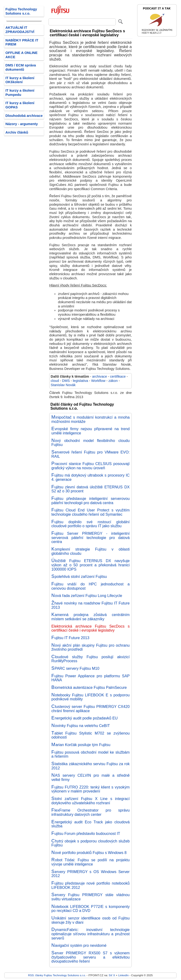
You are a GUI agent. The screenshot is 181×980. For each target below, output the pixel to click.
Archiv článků (17, 132)
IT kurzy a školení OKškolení (20, 80)
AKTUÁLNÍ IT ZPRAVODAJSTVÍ (20, 30)
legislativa (80, 381)
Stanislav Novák (63, 385)
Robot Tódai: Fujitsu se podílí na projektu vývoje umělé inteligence (90, 862)
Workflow (98, 381)
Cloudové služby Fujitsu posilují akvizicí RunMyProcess (90, 659)
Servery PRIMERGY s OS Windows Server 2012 (90, 874)
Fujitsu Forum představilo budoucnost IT (86, 833)
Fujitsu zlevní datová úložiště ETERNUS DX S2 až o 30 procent (90, 489)
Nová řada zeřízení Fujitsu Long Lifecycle (87, 596)
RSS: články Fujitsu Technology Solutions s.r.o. (57, 975)
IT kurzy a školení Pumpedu (20, 93)
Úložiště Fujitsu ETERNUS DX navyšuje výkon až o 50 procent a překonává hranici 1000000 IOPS (90, 565)
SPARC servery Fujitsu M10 (75, 668)
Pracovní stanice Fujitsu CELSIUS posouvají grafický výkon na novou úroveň (90, 466)
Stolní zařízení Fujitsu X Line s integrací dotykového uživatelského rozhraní (90, 801)
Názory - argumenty (22, 124)
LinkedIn (123, 975)
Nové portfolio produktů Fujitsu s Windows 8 (89, 853)
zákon (113, 381)
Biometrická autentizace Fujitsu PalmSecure (89, 687)
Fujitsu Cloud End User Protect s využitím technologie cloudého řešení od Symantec (90, 512)
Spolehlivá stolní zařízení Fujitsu (79, 576)
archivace (100, 376)
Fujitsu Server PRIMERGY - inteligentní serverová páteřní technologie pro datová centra (90, 537)
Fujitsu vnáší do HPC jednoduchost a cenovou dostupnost (90, 586)
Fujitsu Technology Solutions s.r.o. (21, 11)
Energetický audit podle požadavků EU (84, 718)
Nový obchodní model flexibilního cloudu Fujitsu (90, 443)
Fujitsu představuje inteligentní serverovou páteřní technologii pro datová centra (90, 501)
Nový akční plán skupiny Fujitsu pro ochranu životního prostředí (90, 647)
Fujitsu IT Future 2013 (70, 638)
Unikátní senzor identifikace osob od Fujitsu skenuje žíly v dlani (90, 920)
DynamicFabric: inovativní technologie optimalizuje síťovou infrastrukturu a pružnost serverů (90, 934)
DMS (66, 381)
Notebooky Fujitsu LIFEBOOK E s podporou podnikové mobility (90, 697)
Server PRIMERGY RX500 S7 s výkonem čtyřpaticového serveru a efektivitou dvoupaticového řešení (90, 957)
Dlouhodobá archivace (24, 116)
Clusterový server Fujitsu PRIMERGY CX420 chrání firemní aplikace (90, 709)
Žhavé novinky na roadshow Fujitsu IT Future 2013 (90, 605)
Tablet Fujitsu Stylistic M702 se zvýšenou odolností (90, 735)
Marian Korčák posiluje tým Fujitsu (81, 745)
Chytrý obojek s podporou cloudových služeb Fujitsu (90, 843)
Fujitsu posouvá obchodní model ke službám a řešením (90, 754)
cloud (55, 381)
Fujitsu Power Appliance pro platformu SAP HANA (90, 678)
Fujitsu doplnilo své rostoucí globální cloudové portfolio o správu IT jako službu (90, 524)
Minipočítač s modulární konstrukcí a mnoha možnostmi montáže (90, 419)
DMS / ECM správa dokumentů (21, 67)
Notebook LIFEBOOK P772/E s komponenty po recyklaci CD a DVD (90, 909)
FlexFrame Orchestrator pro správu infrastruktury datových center (90, 812)
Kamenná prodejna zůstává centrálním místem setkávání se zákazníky (90, 617)
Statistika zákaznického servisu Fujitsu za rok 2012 (90, 766)
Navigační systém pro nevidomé (79, 945)
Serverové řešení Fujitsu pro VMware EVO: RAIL (90, 454)
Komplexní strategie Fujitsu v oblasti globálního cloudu (90, 551)
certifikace (118, 376)
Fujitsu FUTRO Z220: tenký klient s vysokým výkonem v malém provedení (90, 789)
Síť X (112, 975)
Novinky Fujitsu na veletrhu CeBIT (81, 726)
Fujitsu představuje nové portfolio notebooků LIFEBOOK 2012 (90, 885)
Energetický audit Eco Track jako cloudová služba (90, 824)
